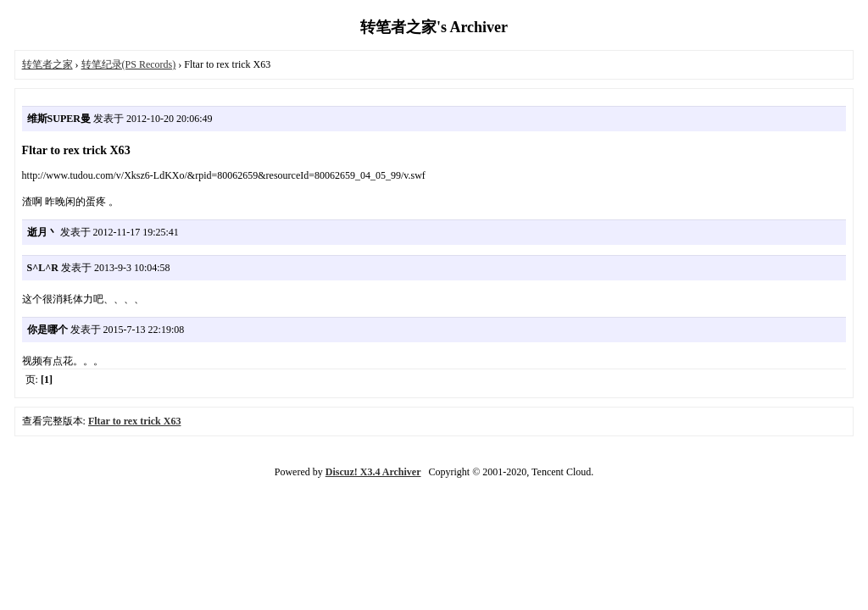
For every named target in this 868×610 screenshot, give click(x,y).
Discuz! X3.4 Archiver (373, 472)
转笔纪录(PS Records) (129, 64)
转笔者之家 (47, 64)
